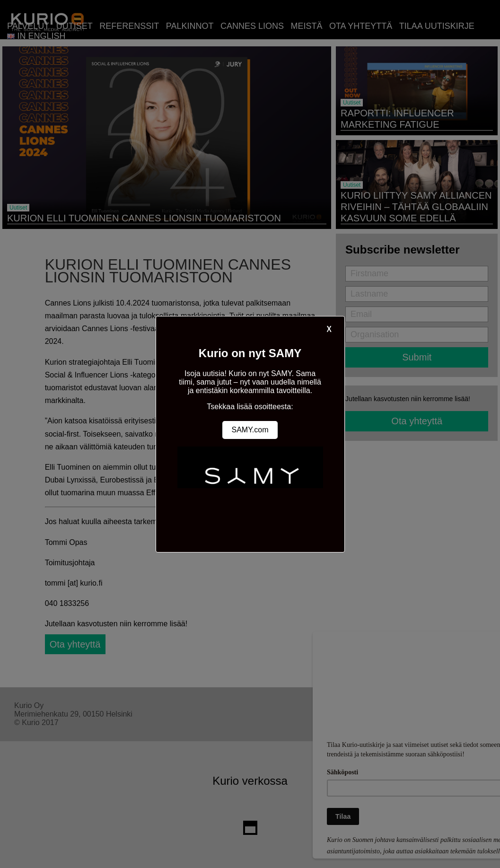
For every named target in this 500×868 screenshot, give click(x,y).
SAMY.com (250, 430)
